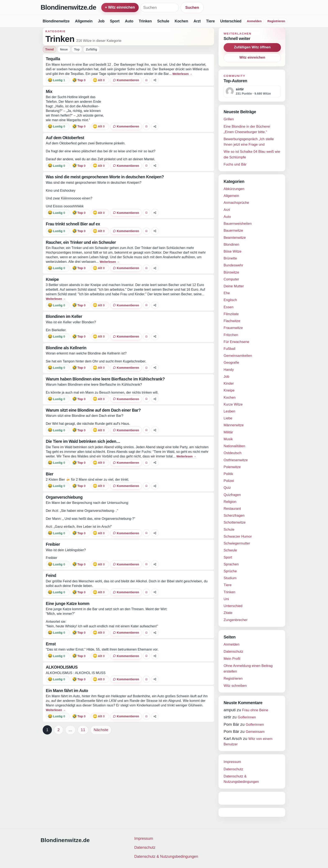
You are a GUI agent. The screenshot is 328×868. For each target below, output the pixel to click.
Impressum (232, 762)
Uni (226, 599)
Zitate (228, 613)
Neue (64, 49)
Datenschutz (233, 652)
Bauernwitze (233, 230)
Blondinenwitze (56, 21)
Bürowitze (231, 272)
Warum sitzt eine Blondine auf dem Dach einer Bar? (93, 410)
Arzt (197, 21)
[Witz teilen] (155, 80)
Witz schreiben (235, 686)
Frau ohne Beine (255, 710)
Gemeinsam (255, 732)
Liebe (228, 418)
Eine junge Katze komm (68, 603)
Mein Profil (232, 659)
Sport (115, 21)
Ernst (51, 644)
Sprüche (230, 571)
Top (77, 49)
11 (83, 730)
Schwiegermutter (237, 543)
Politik (228, 474)
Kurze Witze (233, 404)
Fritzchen (231, 335)
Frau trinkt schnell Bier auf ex (73, 224)
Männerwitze (234, 425)
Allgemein (84, 21)
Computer (231, 279)
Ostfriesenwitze (236, 460)
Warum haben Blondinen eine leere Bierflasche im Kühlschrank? (105, 379)
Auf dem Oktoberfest (65, 138)
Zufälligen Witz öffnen (252, 47)
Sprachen (231, 564)
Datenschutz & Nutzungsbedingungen (166, 856)
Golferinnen (247, 717)
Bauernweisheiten (238, 224)
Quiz (227, 488)
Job (101, 21)
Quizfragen (232, 495)
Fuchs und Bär (235, 164)
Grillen (229, 119)
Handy (229, 370)
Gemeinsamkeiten (238, 356)
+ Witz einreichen (120, 7)
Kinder (229, 383)
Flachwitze (232, 321)
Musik (228, 439)
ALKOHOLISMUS (62, 667)
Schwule (230, 550)
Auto (129, 21)
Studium (230, 578)
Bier (50, 474)
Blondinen (231, 245)
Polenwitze (232, 467)
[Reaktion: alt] (100, 80)
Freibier (53, 544)
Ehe (227, 293)
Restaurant (232, 509)
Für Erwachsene (236, 342)
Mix (49, 91)
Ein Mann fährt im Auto (67, 691)
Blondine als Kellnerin (66, 348)
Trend (49, 49)
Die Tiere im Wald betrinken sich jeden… (83, 441)
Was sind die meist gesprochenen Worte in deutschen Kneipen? (105, 177)
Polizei (229, 481)
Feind (51, 575)
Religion (230, 502)
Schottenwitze (235, 522)
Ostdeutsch (233, 453)
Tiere (210, 21)
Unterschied (231, 21)
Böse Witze (233, 251)
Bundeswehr (233, 265)
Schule (163, 21)
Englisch (230, 300)
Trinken (145, 21)
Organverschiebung (64, 497)
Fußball (229, 349)
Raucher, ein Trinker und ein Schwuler (81, 242)
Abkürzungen (234, 189)
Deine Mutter (234, 286)
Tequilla (53, 59)
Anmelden (254, 21)
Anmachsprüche (236, 203)
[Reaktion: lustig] (58, 80)
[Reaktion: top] (80, 80)
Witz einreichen (252, 57)
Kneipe (52, 279)
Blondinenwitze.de (68, 7)
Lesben (229, 411)
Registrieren (276, 21)
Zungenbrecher (236, 620)
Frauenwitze (233, 328)
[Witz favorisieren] (146, 80)
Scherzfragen (234, 516)
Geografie (231, 363)
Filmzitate (231, 314)
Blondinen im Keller (64, 316)
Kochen (181, 21)
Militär (228, 432)
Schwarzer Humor (238, 536)
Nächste (101, 730)
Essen (229, 307)
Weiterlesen (182, 74)
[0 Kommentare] (126, 80)
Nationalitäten (234, 446)
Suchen (192, 7)
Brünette (230, 258)
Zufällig (91, 49)
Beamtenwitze (235, 238)
